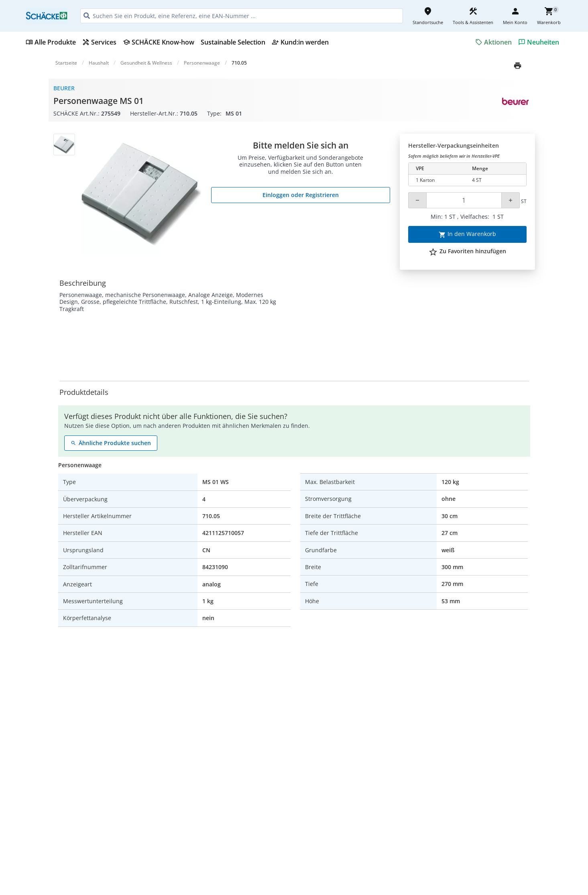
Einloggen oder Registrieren (301, 195)
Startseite (66, 63)
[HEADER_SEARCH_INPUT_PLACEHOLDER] (242, 16)
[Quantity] (464, 200)
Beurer (64, 88)
